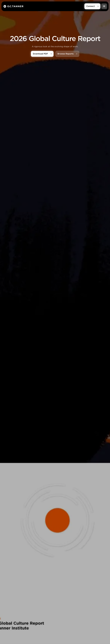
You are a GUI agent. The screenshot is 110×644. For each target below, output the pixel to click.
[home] (44, 6)
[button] (104, 6)
